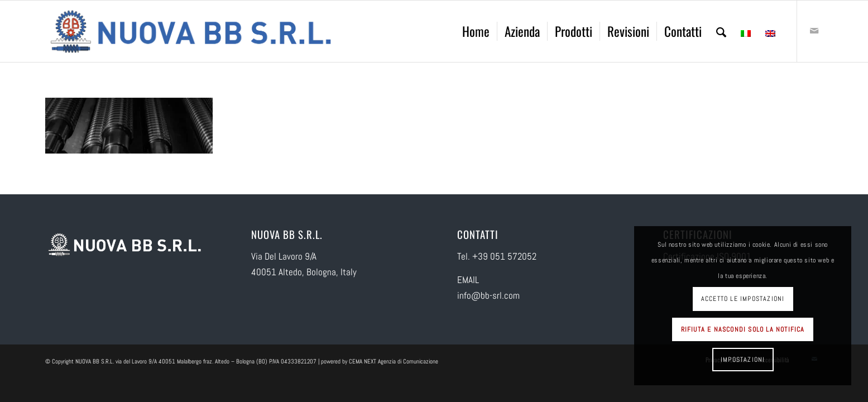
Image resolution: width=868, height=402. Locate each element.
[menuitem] (476, 31)
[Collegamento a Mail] (814, 31)
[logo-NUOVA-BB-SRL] (192, 31)
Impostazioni (743, 360)
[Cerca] (721, 31)
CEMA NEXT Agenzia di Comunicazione (394, 361)
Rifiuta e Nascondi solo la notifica (743, 329)
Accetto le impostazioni (743, 299)
